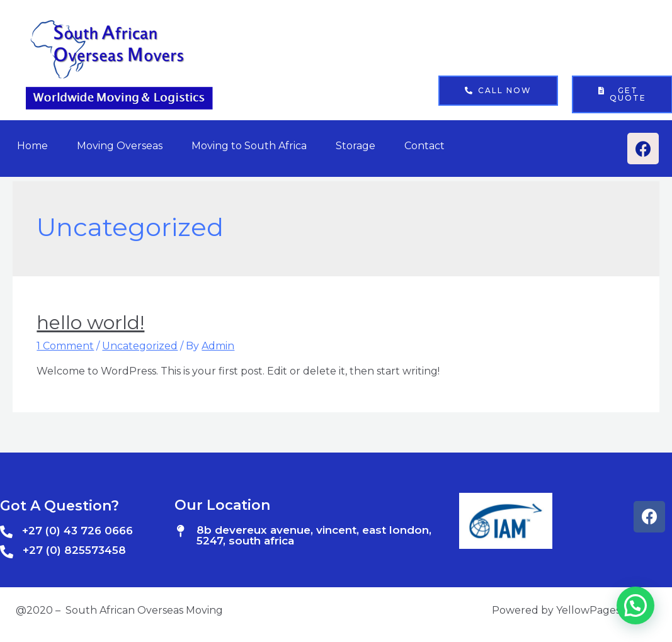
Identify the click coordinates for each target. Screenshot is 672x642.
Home (32, 146)
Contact (424, 146)
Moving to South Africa (249, 146)
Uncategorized (140, 346)
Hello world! (90, 323)
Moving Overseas (120, 146)
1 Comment (65, 346)
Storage (356, 146)
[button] (498, 91)
